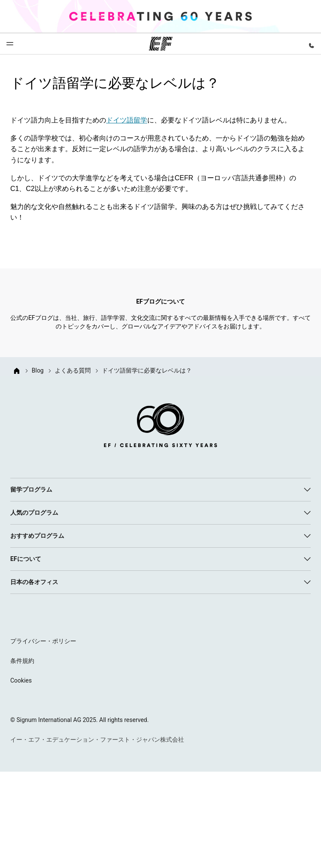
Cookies (21, 680)
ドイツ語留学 (127, 120)
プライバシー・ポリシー (43, 641)
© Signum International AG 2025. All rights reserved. (79, 720)
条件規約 (22, 661)
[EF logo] (160, 427)
